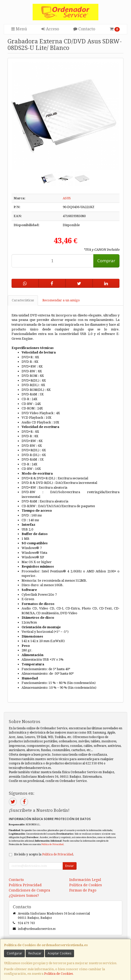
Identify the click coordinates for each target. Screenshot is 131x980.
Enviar (70, 866)
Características (23, 300)
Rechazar (35, 953)
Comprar (106, 261)
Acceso (50, 29)
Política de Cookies (58, 974)
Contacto (84, 29)
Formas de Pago (83, 890)
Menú (19, 29)
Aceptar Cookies (59, 953)
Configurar (14, 953)
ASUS (67, 198)
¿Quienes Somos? (24, 896)
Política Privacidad (25, 885)
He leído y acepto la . (44, 854)
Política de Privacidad (52, 844)
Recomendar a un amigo (61, 300)
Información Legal (85, 880)
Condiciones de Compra (29, 890)
